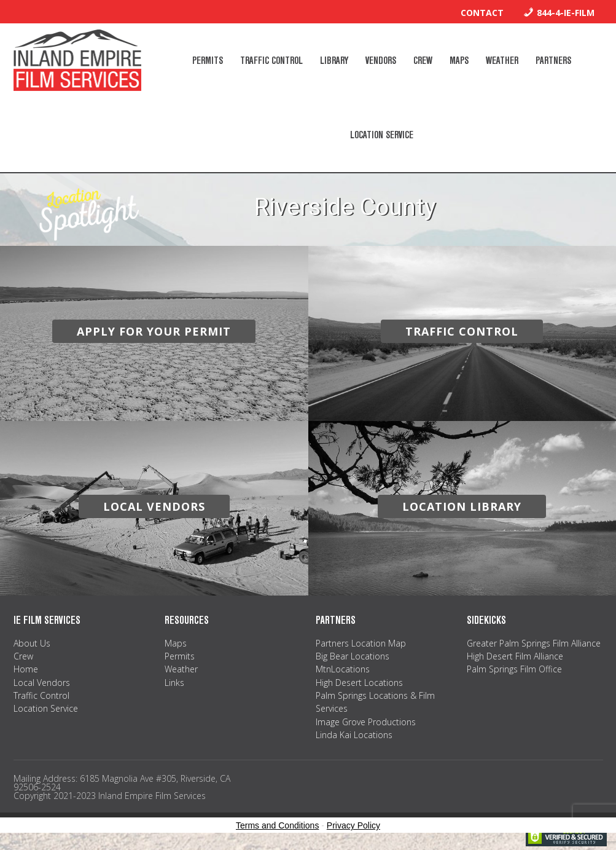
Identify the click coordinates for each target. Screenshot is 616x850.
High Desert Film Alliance (515, 656)
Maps (176, 643)
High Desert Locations (359, 683)
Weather (181, 669)
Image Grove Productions (366, 722)
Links (174, 683)
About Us (32, 643)
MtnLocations (343, 669)
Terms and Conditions (277, 825)
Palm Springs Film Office (514, 669)
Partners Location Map (361, 643)
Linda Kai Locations (354, 735)
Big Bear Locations (353, 656)
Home (26, 669)
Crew (23, 656)
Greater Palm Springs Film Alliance (534, 643)
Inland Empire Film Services (77, 60)
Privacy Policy (353, 825)
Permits (180, 656)
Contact (482, 13)
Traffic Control (41, 695)
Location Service (46, 708)
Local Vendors (42, 683)
